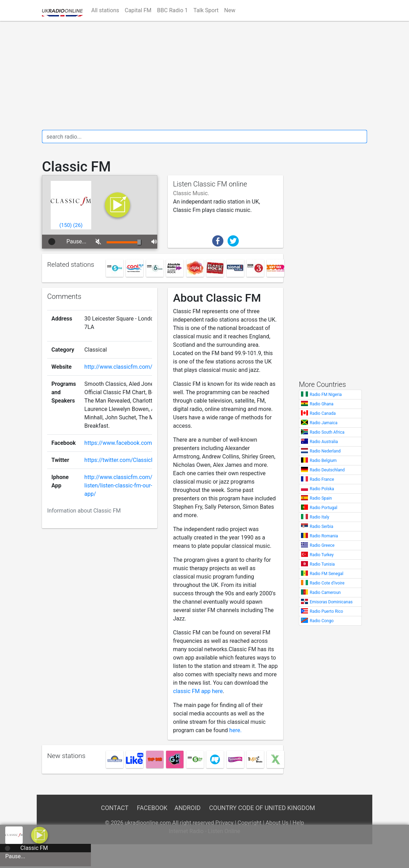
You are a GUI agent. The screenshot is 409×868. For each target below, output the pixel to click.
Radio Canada (323, 413)
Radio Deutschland (327, 470)
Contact (115, 808)
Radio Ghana (322, 404)
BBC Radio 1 (172, 10)
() (66, 225)
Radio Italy (320, 517)
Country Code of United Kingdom (262, 808)
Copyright (250, 823)
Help (298, 823)
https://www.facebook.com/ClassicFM (132, 443)
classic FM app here (198, 691)
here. (235, 730)
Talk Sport (206, 10)
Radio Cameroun (325, 593)
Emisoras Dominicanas (331, 602)
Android (188, 808)
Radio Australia (324, 442)
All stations (105, 10)
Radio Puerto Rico (326, 611)
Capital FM (138, 10)
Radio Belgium (323, 461)
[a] (40, 835)
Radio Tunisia (322, 564)
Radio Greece (322, 545)
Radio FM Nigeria (326, 395)
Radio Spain (321, 498)
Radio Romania (324, 536)
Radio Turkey (322, 555)
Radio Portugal (324, 508)
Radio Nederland (325, 451)
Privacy (224, 823)
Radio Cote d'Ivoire (327, 583)
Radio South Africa (327, 432)
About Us (277, 823)
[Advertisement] (204, 75)
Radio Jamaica (324, 423)
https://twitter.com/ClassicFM (121, 460)
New (230, 10)
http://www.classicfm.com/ (118, 367)
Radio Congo (322, 621)
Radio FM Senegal (327, 574)
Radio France (322, 479)
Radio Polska (322, 489)
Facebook (152, 808)
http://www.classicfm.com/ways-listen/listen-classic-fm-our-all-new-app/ (128, 486)
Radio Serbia (321, 527)
